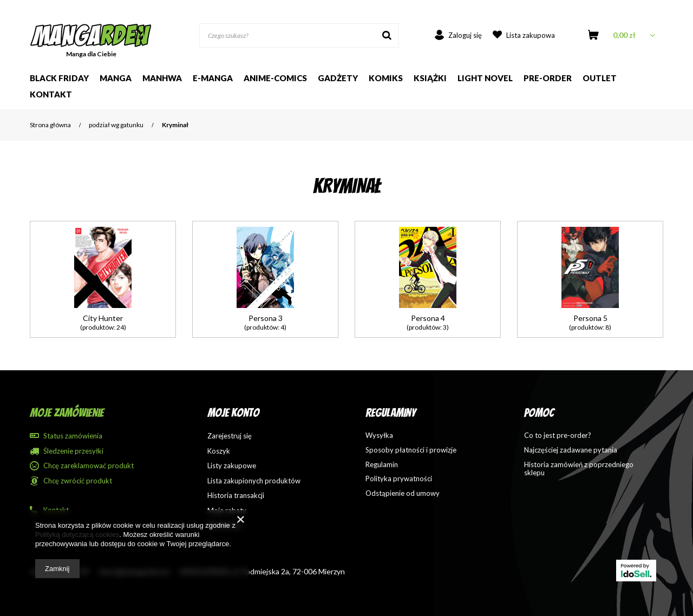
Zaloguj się (465, 35)
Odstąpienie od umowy (403, 493)
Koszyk (219, 451)
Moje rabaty (227, 511)
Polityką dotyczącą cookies (77, 535)
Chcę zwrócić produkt (78, 481)
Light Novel (485, 78)
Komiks (386, 78)
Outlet (600, 78)
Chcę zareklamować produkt (89, 466)
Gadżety (338, 78)
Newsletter (225, 525)
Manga (116, 78)
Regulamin (382, 465)
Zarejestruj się (230, 436)
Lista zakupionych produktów (254, 481)
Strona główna (50, 125)
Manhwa (162, 78)
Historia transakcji (236, 496)
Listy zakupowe (232, 466)
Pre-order (548, 78)
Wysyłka (379, 435)
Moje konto (233, 413)
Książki (430, 78)
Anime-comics (275, 78)
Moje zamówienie (67, 413)
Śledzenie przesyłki (73, 451)
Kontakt (51, 94)
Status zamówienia (73, 436)
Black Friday (59, 78)
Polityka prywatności (399, 479)
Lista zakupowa (531, 35)
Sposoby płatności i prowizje (411, 450)
